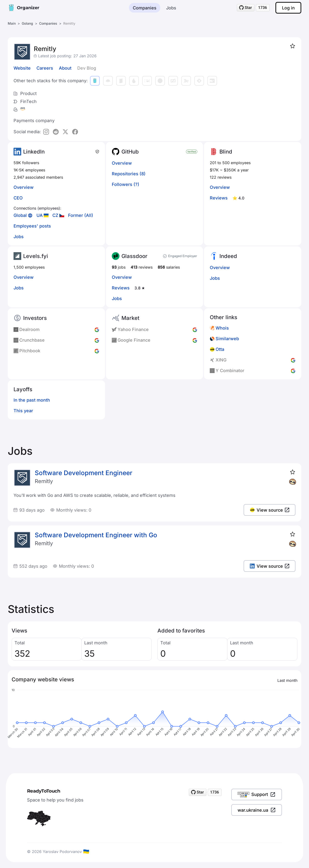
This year (23, 411)
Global (20, 215)
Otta (220, 349)
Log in (288, 8)
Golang (27, 23)
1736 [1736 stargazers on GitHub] (263, 8)
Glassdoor (134, 256)
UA (40, 215)
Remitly (44, 481)
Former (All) (81, 215)
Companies (145, 8)
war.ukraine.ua (257, 810)
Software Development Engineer (84, 473)
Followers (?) (126, 184)
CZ (55, 215)
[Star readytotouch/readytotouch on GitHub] (246, 8)
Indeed (228, 256)
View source (270, 510)
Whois (222, 328)
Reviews (219, 198)
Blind (226, 152)
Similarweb (227, 339)
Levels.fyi (36, 256)
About (65, 68)
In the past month (32, 400)
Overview (24, 187)
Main (12, 23)
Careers (45, 68)
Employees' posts (32, 226)
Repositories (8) (129, 174)
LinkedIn (34, 152)
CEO (18, 198)
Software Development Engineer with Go (96, 535)
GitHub (130, 152)
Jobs (171, 8)
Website (22, 68)
